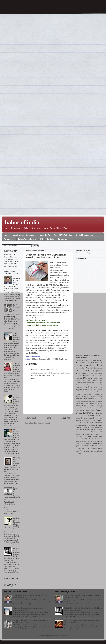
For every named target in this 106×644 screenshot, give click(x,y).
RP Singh (85, 427)
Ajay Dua (89, 360)
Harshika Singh (86, 394)
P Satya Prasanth (88, 418)
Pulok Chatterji (88, 423)
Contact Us (62, 239)
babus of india (22, 222)
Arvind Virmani (94, 373)
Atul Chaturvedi (94, 376)
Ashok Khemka (84, 376)
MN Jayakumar (80, 403)
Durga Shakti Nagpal (83, 390)
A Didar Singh (80, 360)
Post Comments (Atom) (42, 423)
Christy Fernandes (81, 385)
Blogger (66, 635)
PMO (56, 359)
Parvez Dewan (91, 420)
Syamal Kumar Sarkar (82, 446)
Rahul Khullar (85, 430)
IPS (41, 239)
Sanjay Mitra (92, 436)
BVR (85, 378)
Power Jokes (9, 239)
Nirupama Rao (91, 413)
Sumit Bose (97, 443)
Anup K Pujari (91, 368)
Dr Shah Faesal (96, 387)
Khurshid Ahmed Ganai (82, 401)
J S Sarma (91, 397)
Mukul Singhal (90, 410)
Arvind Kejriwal (92, 371)
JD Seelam (99, 396)
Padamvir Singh (80, 420)
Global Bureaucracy (85, 235)
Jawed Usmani (88, 399)
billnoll (52, 635)
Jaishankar (79, 399)
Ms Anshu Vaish (95, 408)
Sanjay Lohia (82, 437)
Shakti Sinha (98, 439)
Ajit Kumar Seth (92, 362)
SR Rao (96, 434)
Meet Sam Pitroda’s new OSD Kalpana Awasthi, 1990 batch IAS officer (46, 256)
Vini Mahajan (84, 451)
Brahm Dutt (91, 383)
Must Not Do (45, 235)
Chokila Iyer (99, 383)
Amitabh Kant (94, 365)
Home (6, 235)
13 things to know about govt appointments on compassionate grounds (28, 609)
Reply (33, 378)
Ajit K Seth (80, 362)
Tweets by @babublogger (84, 253)
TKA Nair (92, 448)
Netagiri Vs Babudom (63, 235)
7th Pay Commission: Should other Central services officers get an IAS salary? (30, 622)
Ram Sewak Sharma (83, 432)
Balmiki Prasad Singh (95, 378)
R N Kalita (91, 425)
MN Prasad (89, 403)
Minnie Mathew (98, 403)
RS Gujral (91, 427)
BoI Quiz (50, 239)
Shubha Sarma (92, 441)
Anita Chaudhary (80, 368)
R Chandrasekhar (81, 425)
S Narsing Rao (89, 434)
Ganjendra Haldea (80, 392)
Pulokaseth (99, 423)
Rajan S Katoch (96, 430)
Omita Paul (94, 416)
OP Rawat (85, 416)
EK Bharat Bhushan (96, 390)
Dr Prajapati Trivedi (89, 386)
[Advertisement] (89, 306)
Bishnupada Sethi (81, 383)
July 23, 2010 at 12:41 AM (49, 370)
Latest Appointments (27, 239)
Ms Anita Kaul (85, 408)
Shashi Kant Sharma (82, 441)
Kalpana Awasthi (44, 359)
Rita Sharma (95, 432)
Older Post (66, 418)
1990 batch (34, 359)
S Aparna (82, 434)
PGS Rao (99, 418)
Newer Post (31, 418)
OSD (52, 359)
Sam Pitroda (63, 359)
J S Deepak (84, 397)
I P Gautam (95, 394)
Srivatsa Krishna (86, 443)
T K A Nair (82, 449)
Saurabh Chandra (88, 439)
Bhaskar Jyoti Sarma (83, 380)
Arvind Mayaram (82, 373)
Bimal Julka (98, 380)
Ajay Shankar (97, 360)
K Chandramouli (98, 399)
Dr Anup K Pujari (93, 385)
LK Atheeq (92, 401)
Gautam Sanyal (91, 392)
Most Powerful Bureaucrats (24, 235)
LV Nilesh (99, 401)
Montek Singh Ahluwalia (85, 406)
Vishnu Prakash (93, 451)
